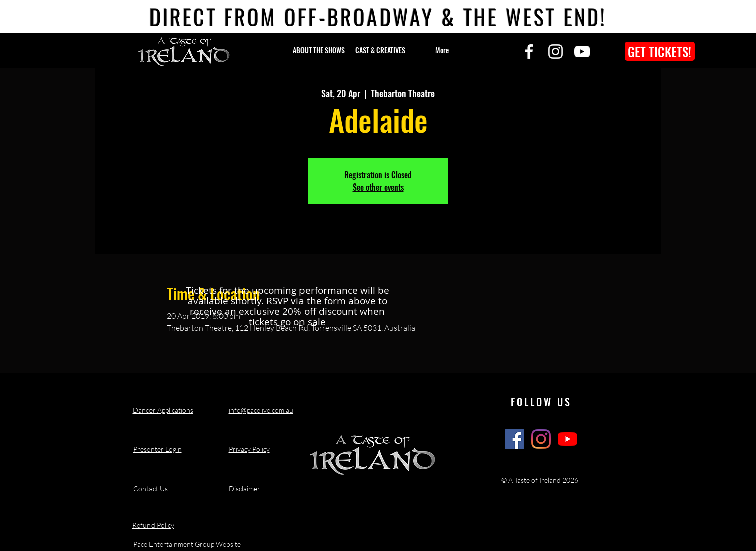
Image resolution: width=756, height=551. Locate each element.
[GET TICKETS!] (660, 51)
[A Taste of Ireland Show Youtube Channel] (568, 439)
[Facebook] (529, 51)
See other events (378, 187)
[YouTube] (582, 51)
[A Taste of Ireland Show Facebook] (514, 439)
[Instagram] (556, 51)
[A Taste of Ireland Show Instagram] (541, 439)
